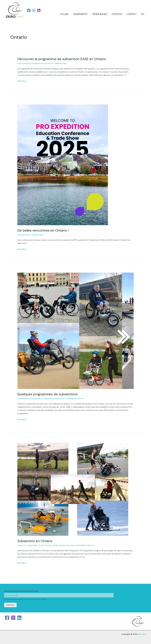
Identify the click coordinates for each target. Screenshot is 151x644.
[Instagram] (34, 10)
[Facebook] (29, 10)
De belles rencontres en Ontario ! (44, 230)
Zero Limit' (142, 634)
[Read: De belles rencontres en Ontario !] (63, 165)
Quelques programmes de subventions (49, 394)
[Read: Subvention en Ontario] (73, 489)
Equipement (37, 398)
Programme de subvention (43, 63)
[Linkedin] (19, 617)
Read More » (23, 81)
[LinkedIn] (39, 10)
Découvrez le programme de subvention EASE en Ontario (63, 59)
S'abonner (10, 605)
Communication (24, 63)
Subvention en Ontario (36, 541)
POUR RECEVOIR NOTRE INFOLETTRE (22, 591)
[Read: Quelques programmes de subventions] (76, 330)
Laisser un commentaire (28, 545)
